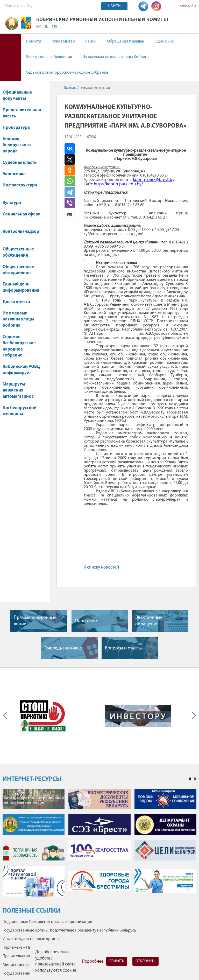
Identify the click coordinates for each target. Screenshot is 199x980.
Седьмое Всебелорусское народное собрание (67, 73)
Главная (70, 88)
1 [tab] (190, 779)
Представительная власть (22, 113)
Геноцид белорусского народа (17, 145)
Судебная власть (20, 163)
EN (46, 27)
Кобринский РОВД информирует (21, 370)
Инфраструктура (20, 188)
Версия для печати (70, 214)
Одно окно (164, 41)
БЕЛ (54, 27)
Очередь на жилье (63, 648)
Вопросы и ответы (123, 648)
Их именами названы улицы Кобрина (116, 57)
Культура (14, 203)
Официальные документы (17, 96)
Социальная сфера (22, 217)
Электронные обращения (49, 57)
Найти (114, 6)
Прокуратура (19, 128)
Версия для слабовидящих (10, 57)
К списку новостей (101, 567)
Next (193, 716)
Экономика (17, 174)
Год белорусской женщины (20, 411)
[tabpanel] (99, 845)
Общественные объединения (18, 270)
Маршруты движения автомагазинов (18, 391)
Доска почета (16, 302)
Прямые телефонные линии (35, 621)
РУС (39, 27)
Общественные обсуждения (18, 252)
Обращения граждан (126, 41)
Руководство (63, 41)
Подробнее (93, 961)
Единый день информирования (21, 287)
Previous (6, 716)
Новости (34, 41)
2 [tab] (195, 779)
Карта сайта (188, 6)
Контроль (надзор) (22, 234)
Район (91, 41)
